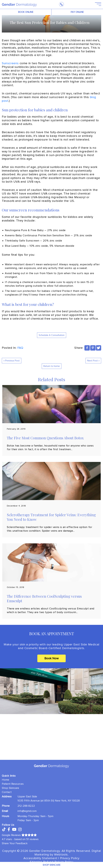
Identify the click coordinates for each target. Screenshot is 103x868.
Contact (7, 792)
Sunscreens (10, 63)
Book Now (51, 658)
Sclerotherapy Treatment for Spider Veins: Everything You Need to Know (51, 517)
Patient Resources (13, 784)
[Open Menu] (96, 4)
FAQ (20, 348)
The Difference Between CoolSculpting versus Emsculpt (44, 598)
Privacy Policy (70, 858)
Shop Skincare (10, 788)
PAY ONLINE (77, 12)
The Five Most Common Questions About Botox (45, 438)
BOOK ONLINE (26, 12)
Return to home (52, 366)
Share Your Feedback (15, 843)
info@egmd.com (27, 811)
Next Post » (93, 361)
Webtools (61, 855)
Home (5, 780)
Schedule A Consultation (52, 335)
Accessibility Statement (40, 858)
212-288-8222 (26, 806)
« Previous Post (12, 361)
